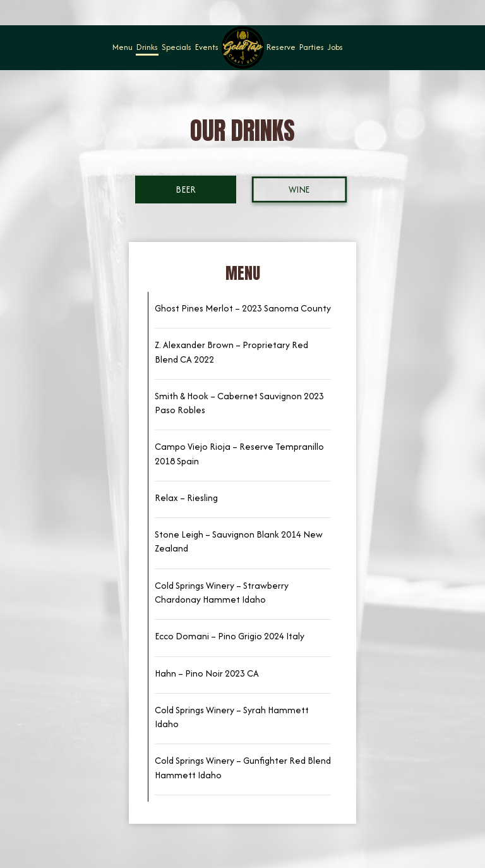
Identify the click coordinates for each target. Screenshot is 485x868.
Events (207, 47)
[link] (242, 47)
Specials (177, 47)
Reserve (281, 47)
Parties (312, 47)
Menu (123, 47)
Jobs (335, 47)
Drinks (147, 47)
